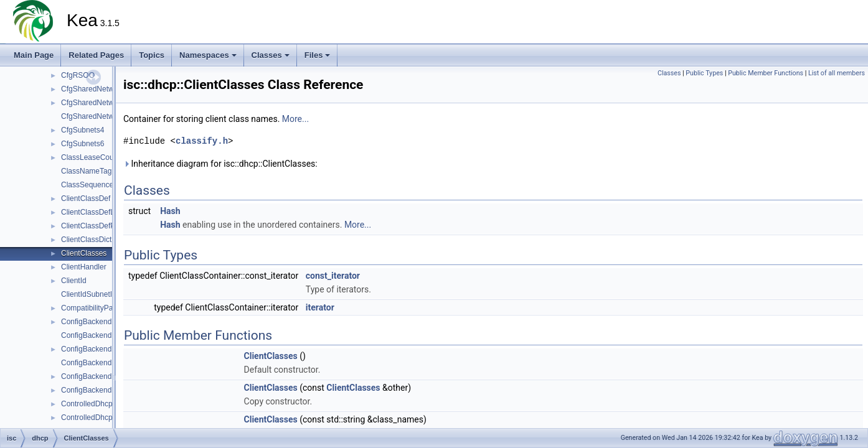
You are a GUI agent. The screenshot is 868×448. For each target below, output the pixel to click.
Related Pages (96, 55)
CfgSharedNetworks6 (97, 116)
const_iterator (333, 276)
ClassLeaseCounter (94, 157)
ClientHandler (84, 267)
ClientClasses (84, 253)
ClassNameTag (86, 171)
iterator (320, 307)
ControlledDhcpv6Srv (96, 418)
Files (318, 55)
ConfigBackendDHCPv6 (101, 349)
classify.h (202, 141)
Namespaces (208, 55)
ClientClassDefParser (97, 226)
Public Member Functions (766, 73)
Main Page (34, 55)
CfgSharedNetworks (94, 89)
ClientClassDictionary (97, 240)
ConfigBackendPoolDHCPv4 (108, 376)
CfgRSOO (78, 75)
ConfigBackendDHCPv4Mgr (107, 335)
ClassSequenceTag (93, 185)
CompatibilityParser (93, 308)
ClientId (74, 281)
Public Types (704, 73)
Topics (152, 55)
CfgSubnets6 (83, 144)
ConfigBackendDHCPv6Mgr (107, 363)
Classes (271, 55)
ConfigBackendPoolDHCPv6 (108, 390)
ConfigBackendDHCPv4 (101, 322)
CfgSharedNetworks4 (97, 103)
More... (295, 119)
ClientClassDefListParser (102, 212)
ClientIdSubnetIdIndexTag (104, 294)
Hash (170, 211)
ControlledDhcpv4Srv (96, 404)
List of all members (837, 73)
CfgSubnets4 (83, 130)
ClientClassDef (86, 198)
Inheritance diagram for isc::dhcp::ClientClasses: (220, 164)
